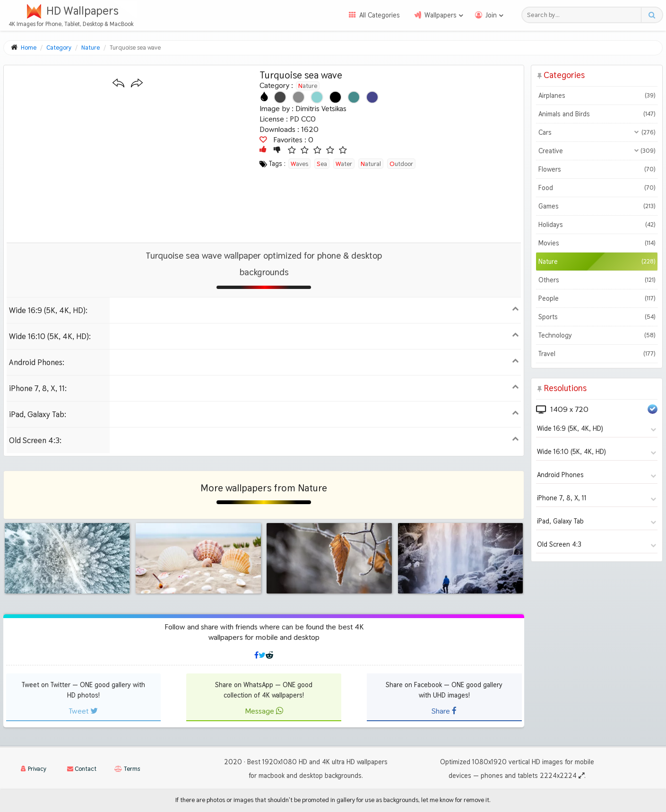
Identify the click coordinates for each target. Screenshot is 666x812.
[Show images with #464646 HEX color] (280, 97)
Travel (597, 354)
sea (322, 164)
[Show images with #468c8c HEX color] (354, 97)
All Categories (380, 15)
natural (371, 164)
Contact (82, 769)
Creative (597, 151)
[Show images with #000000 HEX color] (335, 97)
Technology (597, 335)
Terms (127, 769)
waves (299, 164)
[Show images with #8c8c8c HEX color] (298, 97)
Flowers (597, 169)
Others (597, 280)
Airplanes (597, 96)
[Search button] (652, 15)
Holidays (597, 225)
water (344, 164)
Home (29, 48)
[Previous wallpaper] (118, 83)
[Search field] (584, 15)
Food (597, 188)
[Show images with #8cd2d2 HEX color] (317, 97)
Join (491, 15)
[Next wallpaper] (137, 83)
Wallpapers (441, 15)
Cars (597, 132)
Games (597, 206)
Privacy (34, 769)
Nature (308, 86)
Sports (597, 317)
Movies (597, 243)
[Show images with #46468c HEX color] (372, 97)
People (597, 298)
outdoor (401, 164)
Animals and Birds (597, 114)
